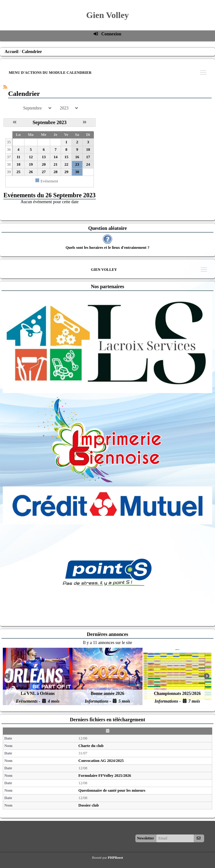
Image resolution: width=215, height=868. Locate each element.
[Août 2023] (15, 122)
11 (18, 157)
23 (77, 164)
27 (44, 172)
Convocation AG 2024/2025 (101, 761)
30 (77, 172)
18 (18, 164)
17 (88, 157)
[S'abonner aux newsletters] (199, 838)
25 (18, 172)
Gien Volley (107, 15)
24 (88, 164)
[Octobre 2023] (85, 122)
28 (56, 172)
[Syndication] (5, 87)
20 (44, 164)
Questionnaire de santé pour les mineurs (112, 790)
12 (31, 157)
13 (44, 157)
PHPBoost (115, 857)
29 (66, 172)
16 (77, 157)
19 (31, 164)
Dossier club (89, 805)
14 (56, 157)
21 (56, 164)
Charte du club (91, 746)
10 (88, 150)
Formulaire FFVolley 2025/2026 (105, 776)
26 (31, 172)
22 (66, 164)
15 (66, 157)
